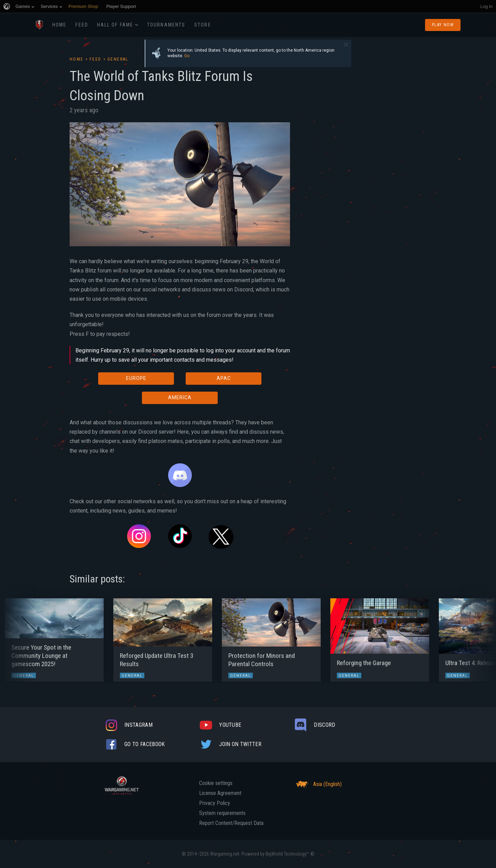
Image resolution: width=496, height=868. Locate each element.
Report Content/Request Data (231, 823)
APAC (224, 378)
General (118, 59)
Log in (487, 6)
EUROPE (136, 378)
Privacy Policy (215, 803)
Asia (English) (318, 784)
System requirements (222, 813)
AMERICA (180, 397)
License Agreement (220, 793)
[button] (18, 637)
